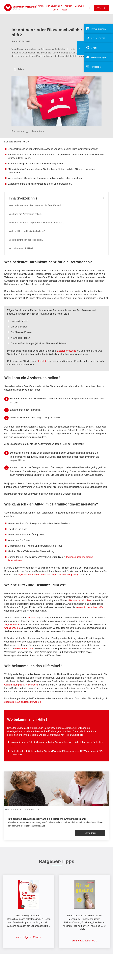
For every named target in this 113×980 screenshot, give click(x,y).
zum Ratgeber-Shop (28, 937)
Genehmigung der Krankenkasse (21, 685)
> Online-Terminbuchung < (49, 6)
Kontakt (68, 6)
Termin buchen (98, 29)
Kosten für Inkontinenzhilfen (90, 607)
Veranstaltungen (99, 57)
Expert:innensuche (67, 351)
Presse (64, 10)
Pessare (32, 618)
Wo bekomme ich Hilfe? (21, 248)
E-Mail (94, 48)
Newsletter (96, 67)
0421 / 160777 (98, 38)
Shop (55, 10)
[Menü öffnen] (101, 8)
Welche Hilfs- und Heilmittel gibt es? (27, 231)
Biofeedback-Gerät (24, 649)
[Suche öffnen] (90, 8)
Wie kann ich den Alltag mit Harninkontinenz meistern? (37, 223)
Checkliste (42, 361)
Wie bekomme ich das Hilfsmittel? (26, 240)
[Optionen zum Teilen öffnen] (19, 69)
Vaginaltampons (12, 625)
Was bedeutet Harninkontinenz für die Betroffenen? (35, 205)
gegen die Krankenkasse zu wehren (23, 702)
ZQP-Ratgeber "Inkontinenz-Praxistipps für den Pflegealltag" (49, 575)
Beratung (79, 6)
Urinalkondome (12, 628)
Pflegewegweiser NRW (74, 751)
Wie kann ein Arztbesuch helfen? (25, 214)
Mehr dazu (90, 833)
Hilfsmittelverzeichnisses (80, 600)
